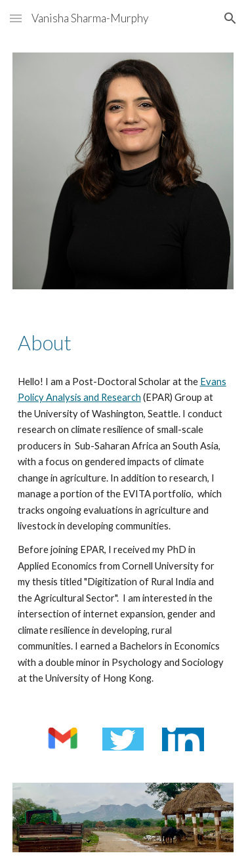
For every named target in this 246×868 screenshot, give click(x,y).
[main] (123, 343)
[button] (16, 18)
